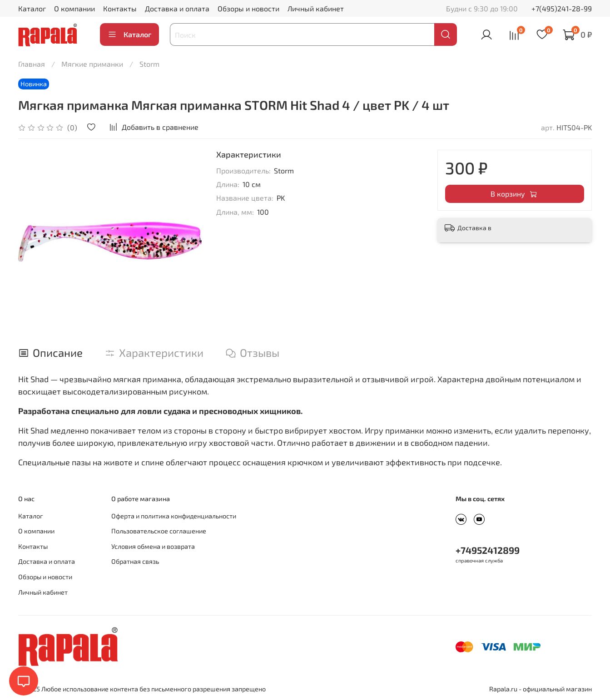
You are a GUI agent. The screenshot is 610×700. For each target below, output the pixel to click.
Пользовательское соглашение (159, 531)
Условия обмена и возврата (153, 546)
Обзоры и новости (248, 8)
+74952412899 (488, 550)
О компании (74, 8)
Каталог (32, 8)
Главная (32, 64)
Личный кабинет (316, 8)
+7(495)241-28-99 (562, 8)
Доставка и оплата (177, 8)
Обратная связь (135, 561)
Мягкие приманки (92, 64)
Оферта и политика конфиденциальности (174, 516)
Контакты (120, 8)
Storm (149, 64)
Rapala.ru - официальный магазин (541, 689)
